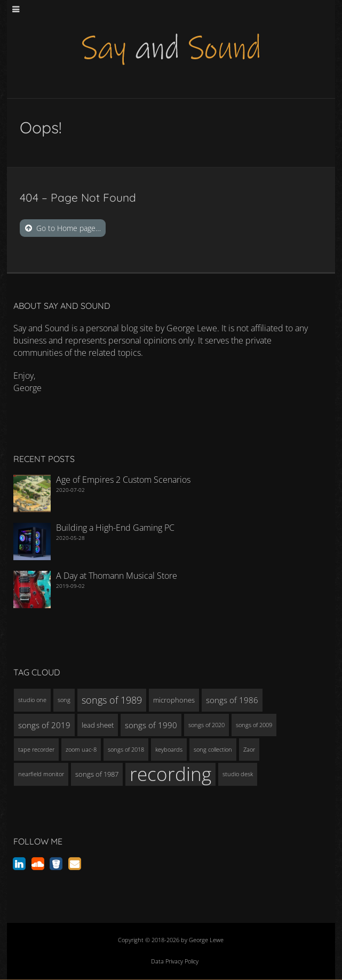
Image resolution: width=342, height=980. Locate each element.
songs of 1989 (112, 700)
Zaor (249, 750)
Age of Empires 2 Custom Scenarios (123, 480)
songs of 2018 (126, 750)
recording (170, 774)
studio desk (238, 774)
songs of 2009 (254, 725)
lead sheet (98, 725)
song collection (213, 750)
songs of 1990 (151, 725)
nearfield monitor (41, 774)
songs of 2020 (206, 725)
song (64, 700)
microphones (174, 700)
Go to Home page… (69, 228)
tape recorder (36, 750)
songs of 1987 (97, 774)
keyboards (169, 750)
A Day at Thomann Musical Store (117, 576)
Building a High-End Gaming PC (115, 528)
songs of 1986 (232, 700)
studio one (32, 700)
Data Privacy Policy (175, 961)
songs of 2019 (44, 725)
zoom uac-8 (81, 750)
